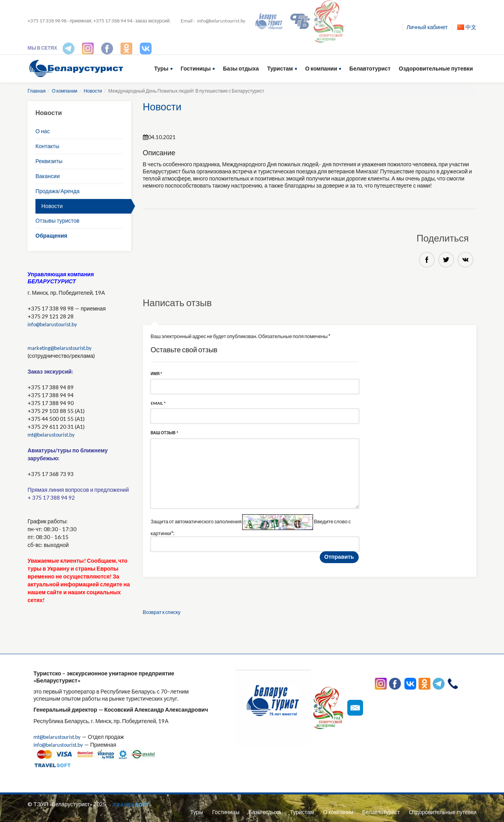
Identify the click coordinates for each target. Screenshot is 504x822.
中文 (467, 27)
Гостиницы (196, 68)
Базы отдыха (241, 68)
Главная (37, 91)
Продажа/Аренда (57, 191)
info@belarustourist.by (221, 21)
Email (158, 405)
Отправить (339, 559)
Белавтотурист (370, 68)
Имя (157, 374)
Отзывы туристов (57, 220)
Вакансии (48, 176)
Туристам (280, 68)
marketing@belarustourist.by (63, 348)
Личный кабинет (427, 27)
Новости (93, 91)
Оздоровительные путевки (436, 68)
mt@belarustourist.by (54, 434)
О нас (43, 131)
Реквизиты (49, 161)
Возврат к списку (164, 615)
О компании (321, 68)
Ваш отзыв (164, 435)
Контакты (47, 146)
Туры (161, 68)
